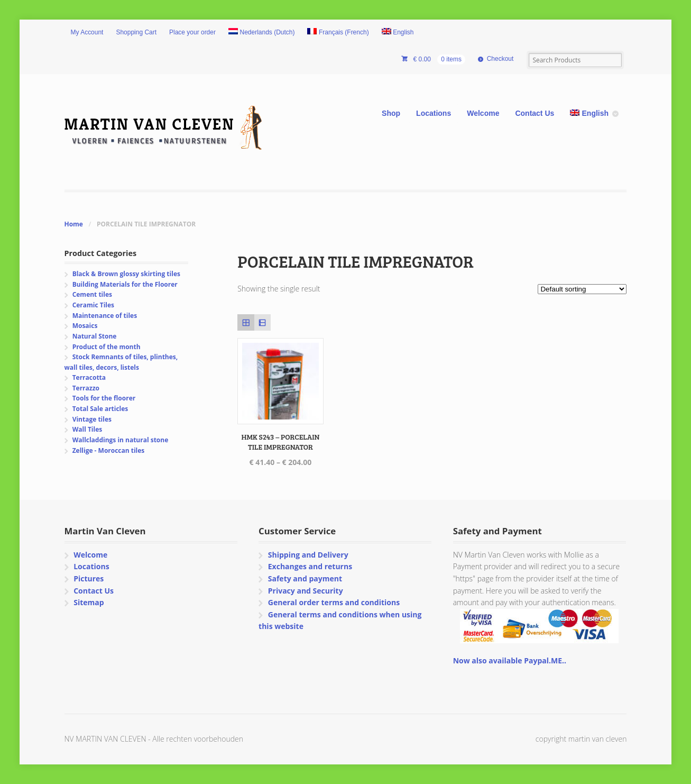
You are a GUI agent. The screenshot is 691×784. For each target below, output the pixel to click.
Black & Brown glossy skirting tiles (126, 274)
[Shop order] (582, 289)
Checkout (500, 59)
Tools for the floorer (104, 398)
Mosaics (85, 326)
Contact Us (535, 113)
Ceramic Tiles (93, 305)
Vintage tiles (92, 419)
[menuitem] (262, 33)
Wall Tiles (87, 429)
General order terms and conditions (334, 602)
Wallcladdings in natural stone (121, 440)
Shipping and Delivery (308, 555)
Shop (391, 113)
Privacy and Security (306, 591)
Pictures (89, 578)
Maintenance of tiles (105, 316)
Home (74, 224)
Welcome (483, 113)
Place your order (192, 32)
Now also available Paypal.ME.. (510, 660)
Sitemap (89, 602)
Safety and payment (305, 578)
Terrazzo (86, 388)
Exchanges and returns (310, 566)
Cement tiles (92, 294)
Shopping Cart (136, 32)
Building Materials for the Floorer (125, 284)
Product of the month (107, 347)
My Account (87, 32)
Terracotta (89, 377)
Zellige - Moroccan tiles (109, 450)
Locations (434, 113)
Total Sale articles (100, 409)
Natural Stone (95, 336)
